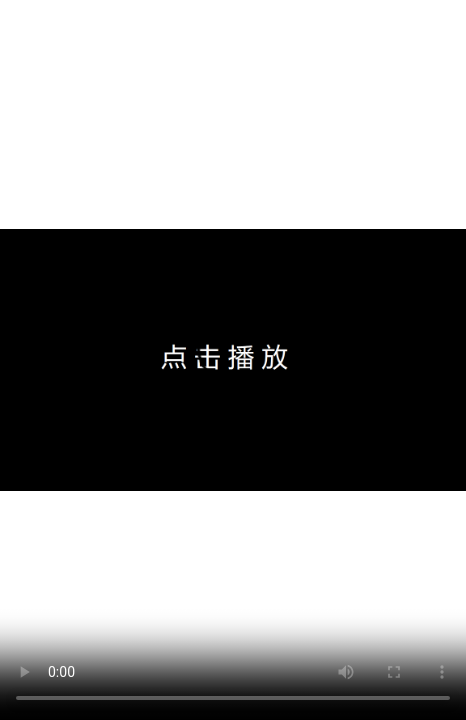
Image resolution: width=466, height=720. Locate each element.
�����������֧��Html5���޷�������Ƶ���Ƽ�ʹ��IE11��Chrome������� (233, 360)
